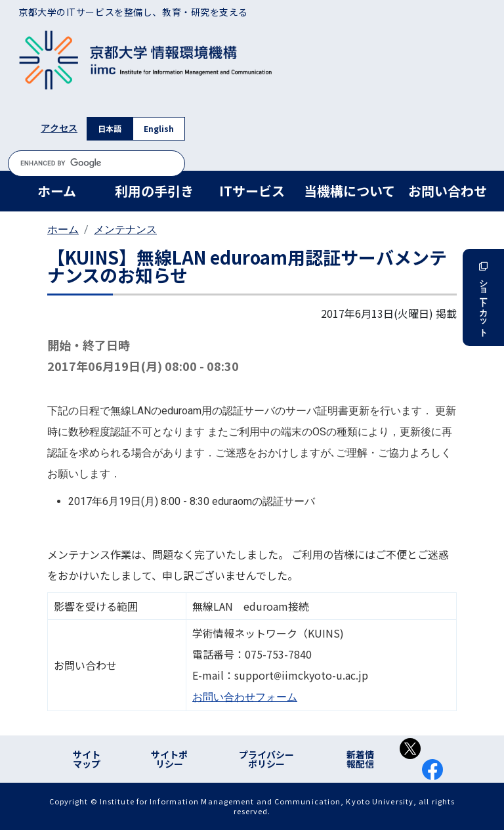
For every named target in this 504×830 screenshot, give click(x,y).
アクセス (59, 128)
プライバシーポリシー (266, 759)
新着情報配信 (360, 759)
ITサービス (252, 191)
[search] (96, 163)
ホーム (57, 191)
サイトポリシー (169, 759)
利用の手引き (154, 191)
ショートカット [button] (483, 297)
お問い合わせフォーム (245, 697)
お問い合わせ (448, 191)
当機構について (349, 191)
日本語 (110, 128)
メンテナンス (125, 229)
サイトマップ (87, 759)
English (159, 128)
